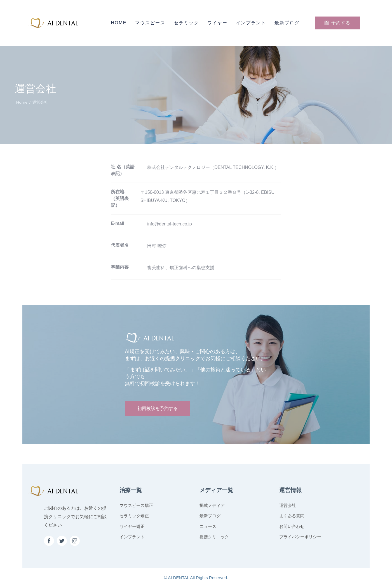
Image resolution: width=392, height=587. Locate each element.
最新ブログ (287, 23)
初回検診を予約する (158, 408)
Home (119, 23)
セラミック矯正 (134, 516)
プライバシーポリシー (300, 537)
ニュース (208, 526)
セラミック (186, 23)
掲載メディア (212, 505)
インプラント (251, 23)
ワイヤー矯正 (132, 526)
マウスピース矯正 (136, 505)
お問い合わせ (292, 526)
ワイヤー (217, 23)
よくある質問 (292, 516)
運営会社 (288, 505)
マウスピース (150, 23)
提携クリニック (214, 537)
